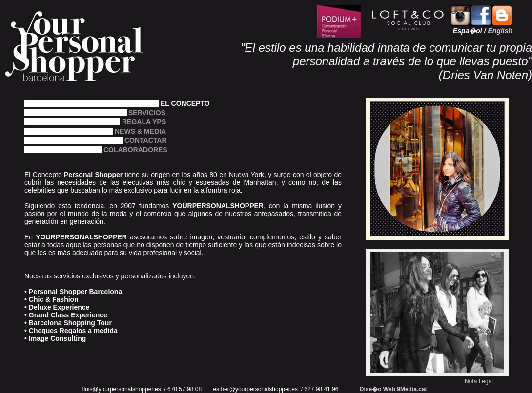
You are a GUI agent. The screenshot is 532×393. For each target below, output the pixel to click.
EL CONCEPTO (185, 103)
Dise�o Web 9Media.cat (393, 389)
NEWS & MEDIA (140, 131)
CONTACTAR (135, 140)
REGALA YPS (144, 122)
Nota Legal (479, 381)
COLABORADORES (125, 149)
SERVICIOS (137, 112)
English (500, 31)
